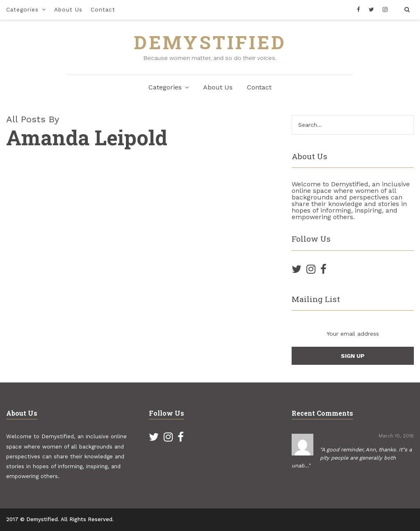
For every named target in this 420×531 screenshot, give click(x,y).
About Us (68, 9)
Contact (103, 9)
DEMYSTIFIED (210, 42)
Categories (22, 9)
